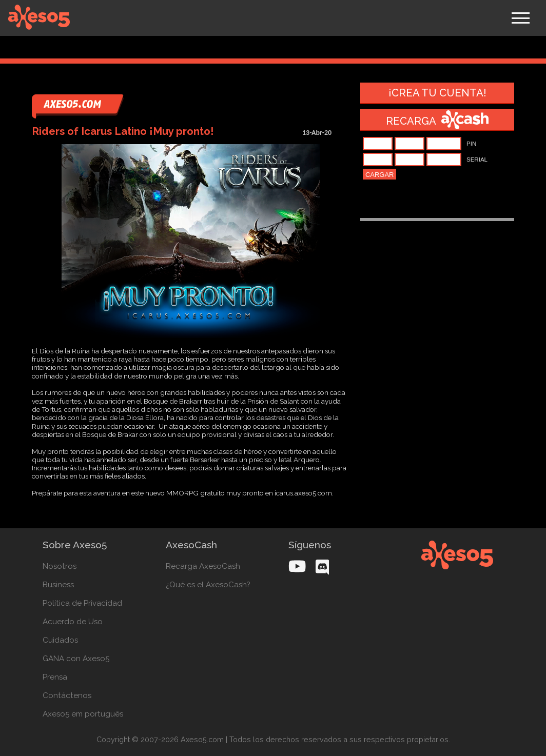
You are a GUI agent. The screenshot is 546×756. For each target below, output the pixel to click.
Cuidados (60, 640)
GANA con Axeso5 (76, 659)
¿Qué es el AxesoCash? (208, 585)
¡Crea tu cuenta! (437, 93)
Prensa (55, 677)
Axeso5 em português (83, 714)
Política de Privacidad (82, 603)
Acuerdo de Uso (73, 622)
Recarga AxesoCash (203, 566)
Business (58, 585)
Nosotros (60, 566)
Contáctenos (67, 695)
